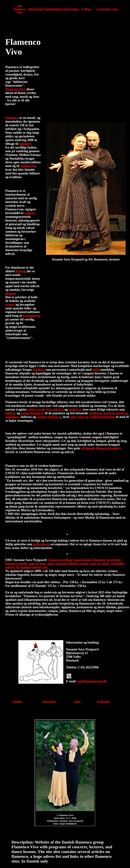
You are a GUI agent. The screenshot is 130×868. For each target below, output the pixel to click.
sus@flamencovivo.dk (92, 681)
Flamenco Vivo (15, 89)
